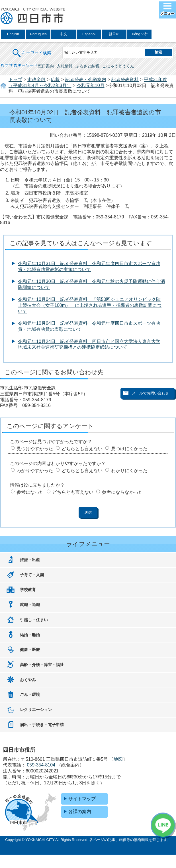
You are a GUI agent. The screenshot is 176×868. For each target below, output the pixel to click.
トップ (15, 79)
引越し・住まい (34, 620)
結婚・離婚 (30, 635)
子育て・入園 (32, 575)
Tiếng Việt (139, 34)
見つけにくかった (129, 449)
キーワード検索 (32, 49)
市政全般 (36, 79)
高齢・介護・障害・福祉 (42, 665)
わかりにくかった (129, 471)
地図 (118, 759)
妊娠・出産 (30, 560)
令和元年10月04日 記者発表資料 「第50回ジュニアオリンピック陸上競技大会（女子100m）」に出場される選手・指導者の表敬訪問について (90, 305)
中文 (64, 34)
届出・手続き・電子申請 (42, 725)
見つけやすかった (35, 449)
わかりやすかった (35, 471)
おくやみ (28, 680)
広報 (55, 79)
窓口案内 (46, 66)
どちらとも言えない (82, 449)
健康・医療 (30, 650)
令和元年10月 (91, 85)
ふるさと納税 (87, 66)
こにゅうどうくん (118, 66)
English (13, 34)
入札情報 (65, 66)
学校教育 (28, 590)
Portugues (38, 34)
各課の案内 (80, 812)
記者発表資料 (125, 79)
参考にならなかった (122, 492)
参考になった (30, 492)
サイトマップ (82, 799)
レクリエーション (36, 710)
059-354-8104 (41, 765)
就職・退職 (30, 605)
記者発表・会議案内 (86, 79)
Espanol (89, 34)
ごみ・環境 (30, 695)
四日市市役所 (33, 16)
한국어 (114, 34)
